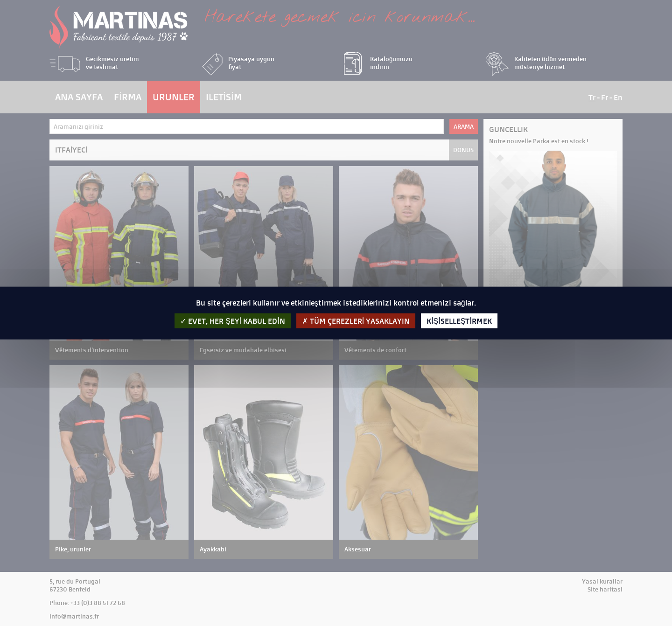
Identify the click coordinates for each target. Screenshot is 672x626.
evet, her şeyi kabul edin (233, 320)
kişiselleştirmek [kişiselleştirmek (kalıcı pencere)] (459, 320)
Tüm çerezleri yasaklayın (356, 320)
